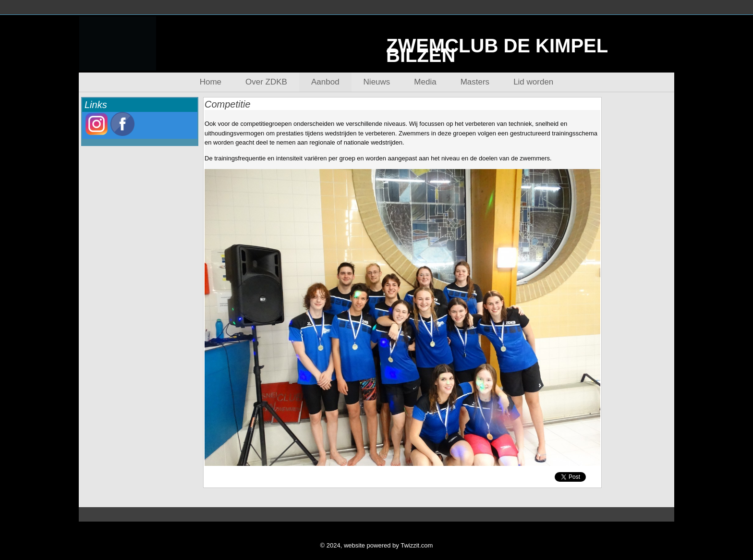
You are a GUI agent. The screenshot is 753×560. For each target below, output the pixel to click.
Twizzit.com (417, 545)
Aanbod (325, 82)
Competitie (228, 104)
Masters (475, 82)
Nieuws (377, 82)
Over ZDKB (266, 82)
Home (211, 82)
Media (425, 82)
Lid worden (533, 82)
